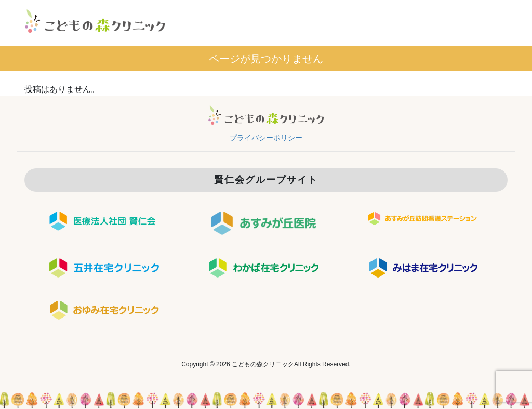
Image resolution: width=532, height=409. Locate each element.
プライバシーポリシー (266, 138)
